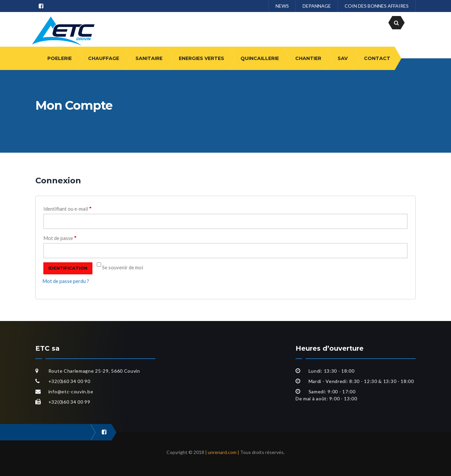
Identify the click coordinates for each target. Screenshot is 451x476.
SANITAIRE (149, 58)
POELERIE (60, 58)
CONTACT (377, 58)
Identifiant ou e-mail (67, 209)
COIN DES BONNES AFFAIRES (377, 6)
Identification (68, 268)
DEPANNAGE (317, 6)
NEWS (282, 6)
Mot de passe (60, 238)
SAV (343, 58)
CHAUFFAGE (104, 58)
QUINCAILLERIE (260, 58)
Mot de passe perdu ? (66, 281)
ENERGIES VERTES (201, 58)
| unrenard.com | (222, 452)
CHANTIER (308, 58)
